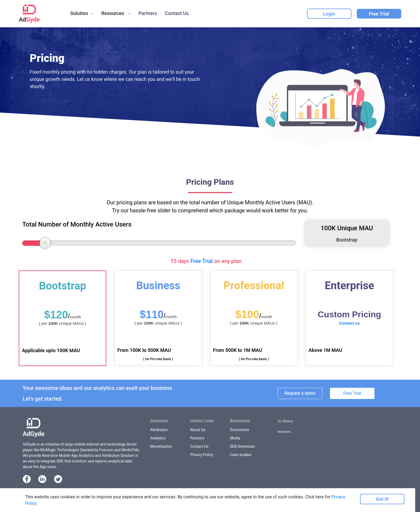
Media (235, 438)
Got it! (382, 499)
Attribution (159, 430)
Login (329, 14)
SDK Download (242, 446)
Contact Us (177, 13)
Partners (148, 13)
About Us (198, 430)
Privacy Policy (202, 455)
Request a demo (300, 393)
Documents (239, 430)
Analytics (158, 438)
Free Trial (379, 14)
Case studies (241, 455)
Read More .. (285, 432)
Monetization (161, 446)
